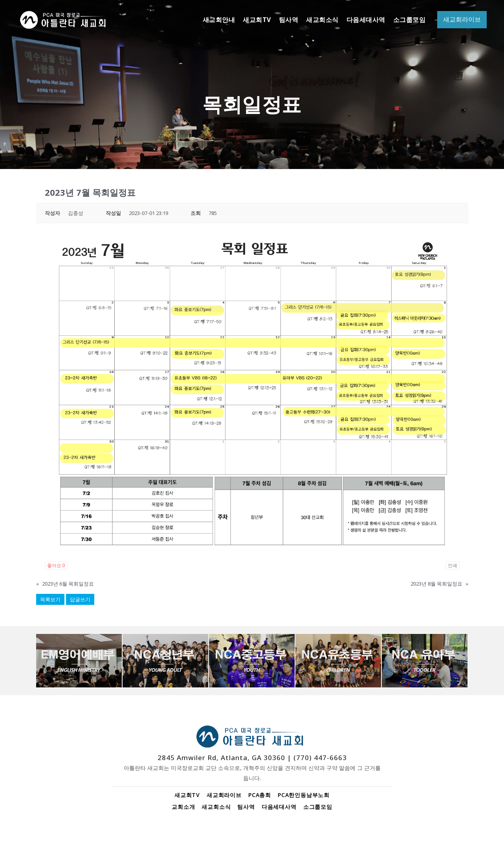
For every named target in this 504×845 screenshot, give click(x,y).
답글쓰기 (80, 599)
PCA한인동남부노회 (304, 795)
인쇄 (453, 566)
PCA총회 (260, 795)
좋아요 (56, 566)
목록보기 (50, 599)
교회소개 (183, 807)
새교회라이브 (224, 795)
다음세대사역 (279, 807)
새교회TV (187, 795)
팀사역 (246, 807)
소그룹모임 (318, 807)
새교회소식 (216, 807)
